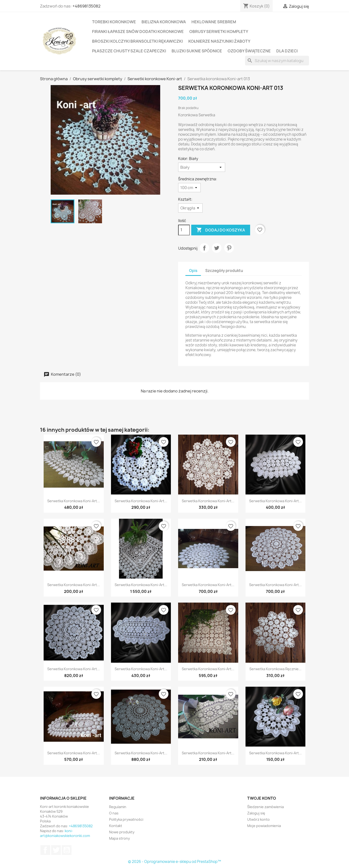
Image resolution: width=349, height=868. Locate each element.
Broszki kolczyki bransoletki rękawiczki (137, 41)
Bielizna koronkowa (164, 22)
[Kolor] (202, 167)
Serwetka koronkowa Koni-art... (74, 501)
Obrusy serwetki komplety (219, 32)
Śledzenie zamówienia (266, 807)
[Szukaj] (277, 61)
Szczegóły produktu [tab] (224, 271)
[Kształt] (190, 208)
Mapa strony (119, 838)
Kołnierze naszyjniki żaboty (219, 41)
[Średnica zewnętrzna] (189, 188)
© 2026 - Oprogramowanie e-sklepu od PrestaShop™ (174, 862)
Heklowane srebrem (214, 22)
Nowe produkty (122, 832)
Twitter (56, 850)
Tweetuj (217, 248)
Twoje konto (262, 798)
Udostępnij (204, 248)
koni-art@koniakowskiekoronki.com (65, 833)
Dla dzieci (287, 51)
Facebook (45, 850)
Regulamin (118, 807)
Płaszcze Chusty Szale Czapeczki (129, 51)
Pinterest (229, 248)
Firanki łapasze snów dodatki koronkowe (138, 32)
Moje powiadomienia (264, 826)
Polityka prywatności (126, 819)
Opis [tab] (193, 271)
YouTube (67, 850)
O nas (114, 813)
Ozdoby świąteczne (249, 51)
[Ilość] (184, 230)
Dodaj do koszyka (221, 230)
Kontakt (116, 826)
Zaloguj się (256, 813)
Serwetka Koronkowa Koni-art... (141, 501)
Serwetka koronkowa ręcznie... (275, 669)
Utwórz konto (258, 819)
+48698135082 (87, 6)
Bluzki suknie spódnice (197, 51)
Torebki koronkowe (114, 22)
